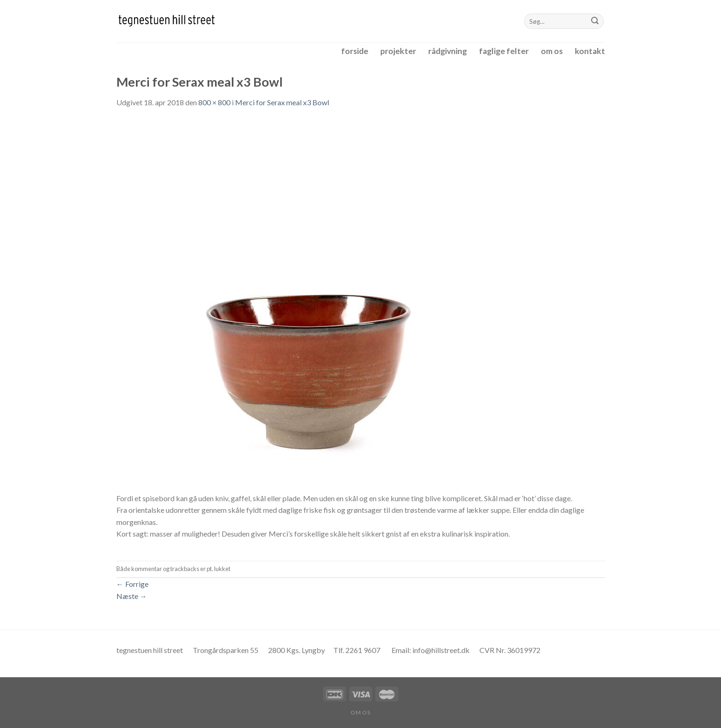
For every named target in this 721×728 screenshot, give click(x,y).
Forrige (132, 584)
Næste (132, 596)
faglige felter (504, 51)
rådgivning (448, 51)
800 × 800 (214, 102)
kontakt (590, 51)
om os (552, 51)
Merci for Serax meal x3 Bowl (282, 102)
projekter (398, 51)
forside (355, 51)
